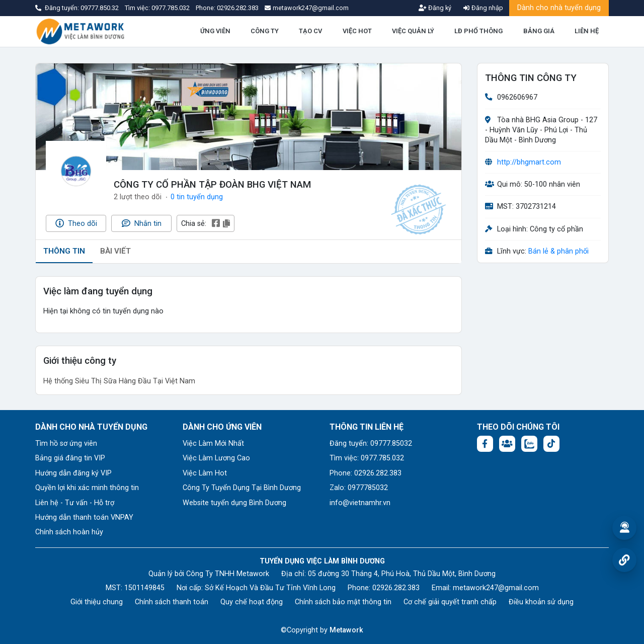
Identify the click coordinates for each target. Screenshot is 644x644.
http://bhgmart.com (529, 162)
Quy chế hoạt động (252, 602)
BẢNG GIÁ (539, 31)
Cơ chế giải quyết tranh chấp (450, 602)
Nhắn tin (142, 223)
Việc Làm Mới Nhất (213, 444)
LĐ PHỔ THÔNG (478, 31)
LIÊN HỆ (587, 31)
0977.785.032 (171, 8)
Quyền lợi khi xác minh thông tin (87, 488)
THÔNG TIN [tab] (64, 251)
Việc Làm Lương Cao (216, 458)
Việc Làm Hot (205, 473)
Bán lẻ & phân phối (558, 251)
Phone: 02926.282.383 (366, 473)
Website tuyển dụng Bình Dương (234, 503)
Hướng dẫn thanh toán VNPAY (84, 517)
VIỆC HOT (357, 31)
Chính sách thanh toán (172, 602)
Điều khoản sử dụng (541, 602)
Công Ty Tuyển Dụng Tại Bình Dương (242, 488)
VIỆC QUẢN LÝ (413, 31)
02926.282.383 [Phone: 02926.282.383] (396, 588)
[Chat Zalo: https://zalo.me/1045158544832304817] (529, 444)
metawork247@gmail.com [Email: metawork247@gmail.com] (496, 588)
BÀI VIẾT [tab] (115, 251)
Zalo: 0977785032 (359, 488)
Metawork (346, 630)
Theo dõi (76, 223)
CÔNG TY (265, 31)
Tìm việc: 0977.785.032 (367, 458)
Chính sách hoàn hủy (69, 532)
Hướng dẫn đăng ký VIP (73, 473)
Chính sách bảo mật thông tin (343, 602)
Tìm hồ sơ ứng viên (66, 444)
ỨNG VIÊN (215, 31)
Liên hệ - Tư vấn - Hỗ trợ (75, 503)
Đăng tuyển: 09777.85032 (371, 444)
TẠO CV (310, 31)
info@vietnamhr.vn (360, 503)
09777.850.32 (100, 8)
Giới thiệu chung (97, 602)
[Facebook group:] (507, 444)
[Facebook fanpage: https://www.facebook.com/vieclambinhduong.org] (485, 444)
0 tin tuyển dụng (197, 197)
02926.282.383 (238, 8)
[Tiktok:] (551, 444)
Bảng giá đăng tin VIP (70, 458)
